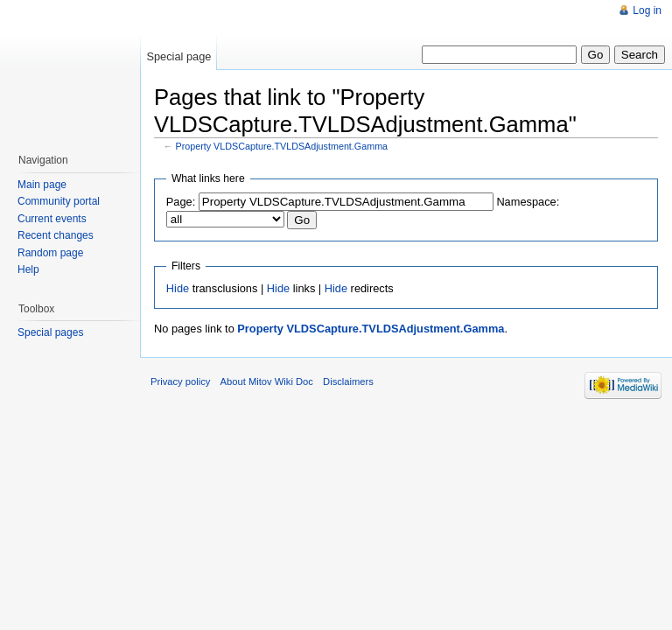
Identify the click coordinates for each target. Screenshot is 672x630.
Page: (181, 202)
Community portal (59, 201)
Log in (647, 10)
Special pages (50, 332)
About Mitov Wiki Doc (267, 381)
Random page (50, 253)
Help (28, 269)
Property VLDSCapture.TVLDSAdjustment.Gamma (282, 146)
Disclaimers (348, 381)
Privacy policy (180, 381)
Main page (42, 185)
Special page (178, 56)
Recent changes (56, 235)
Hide (178, 288)
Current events (52, 219)
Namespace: (528, 202)
